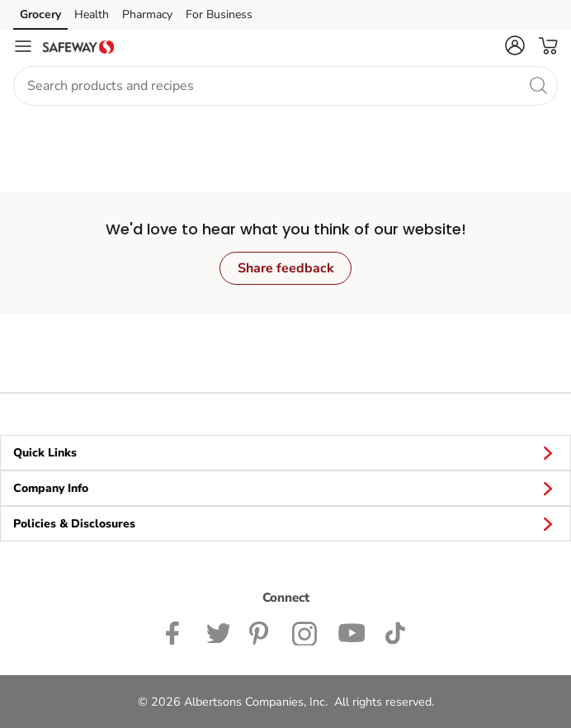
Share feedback (286, 268)
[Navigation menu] (23, 46)
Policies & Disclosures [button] (285, 523)
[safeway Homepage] (78, 46)
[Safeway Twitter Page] (218, 631)
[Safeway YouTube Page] (352, 631)
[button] (515, 45)
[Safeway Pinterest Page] (261, 631)
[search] (538, 85)
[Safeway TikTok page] (395, 631)
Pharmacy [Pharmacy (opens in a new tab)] (147, 14)
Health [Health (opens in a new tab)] (92, 14)
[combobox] (285, 86)
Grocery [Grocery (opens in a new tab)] (40, 14)
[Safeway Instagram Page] (305, 631)
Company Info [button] (285, 488)
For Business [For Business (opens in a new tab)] (219, 14)
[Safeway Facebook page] (176, 631)
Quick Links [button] (285, 452)
